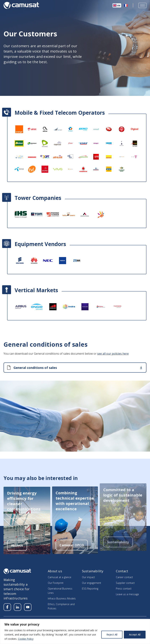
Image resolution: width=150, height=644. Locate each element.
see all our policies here (113, 348)
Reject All (112, 635)
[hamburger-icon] (142, 5)
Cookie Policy (26, 639)
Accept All (135, 635)
